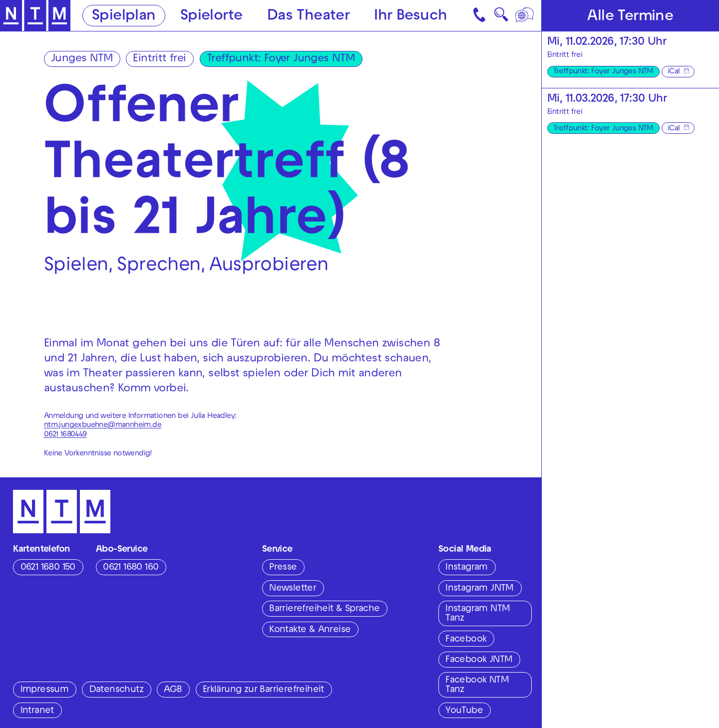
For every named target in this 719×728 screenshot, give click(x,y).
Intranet (37, 711)
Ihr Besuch (410, 16)
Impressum (45, 690)
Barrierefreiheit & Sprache (324, 609)
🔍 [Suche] (501, 17)
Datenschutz (116, 690)
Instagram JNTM (480, 589)
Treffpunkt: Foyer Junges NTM (281, 59)
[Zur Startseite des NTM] (35, 16)
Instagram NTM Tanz (478, 614)
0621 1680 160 (131, 568)
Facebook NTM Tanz (477, 685)
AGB (173, 690)
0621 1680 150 (48, 568)
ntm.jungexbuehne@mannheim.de (103, 425)
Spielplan (124, 16)
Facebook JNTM (479, 660)
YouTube (464, 711)
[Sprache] (525, 15)
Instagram (467, 568)
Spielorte (211, 16)
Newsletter (293, 589)
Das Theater (308, 16)
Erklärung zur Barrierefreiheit (263, 690)
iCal (674, 72)
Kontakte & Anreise (310, 630)
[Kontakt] (480, 15)
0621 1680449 (65, 435)
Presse (283, 568)
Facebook (466, 640)
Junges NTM (82, 59)
